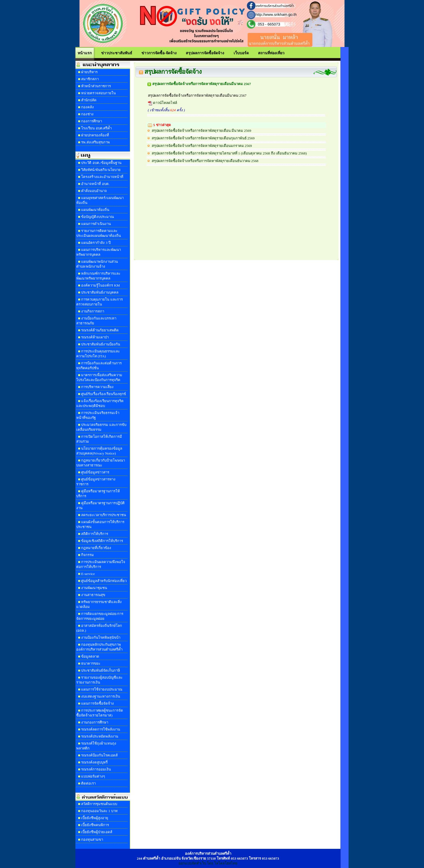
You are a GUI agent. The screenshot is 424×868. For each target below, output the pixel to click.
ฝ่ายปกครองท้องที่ (95, 135)
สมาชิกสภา (90, 79)
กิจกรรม (87, 555)
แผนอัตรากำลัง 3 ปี (96, 243)
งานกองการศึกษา (95, 722)
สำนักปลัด (89, 100)
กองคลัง (87, 107)
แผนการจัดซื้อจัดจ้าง (97, 703)
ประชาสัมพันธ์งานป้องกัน (101, 344)
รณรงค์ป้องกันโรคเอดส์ (99, 755)
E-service (88, 574)
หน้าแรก (85, 53)
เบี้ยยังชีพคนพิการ (95, 825)
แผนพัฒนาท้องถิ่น (95, 210)
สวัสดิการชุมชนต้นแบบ (99, 804)
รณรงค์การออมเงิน (96, 769)
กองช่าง (87, 114)
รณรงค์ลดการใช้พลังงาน (101, 729)
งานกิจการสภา (93, 311)
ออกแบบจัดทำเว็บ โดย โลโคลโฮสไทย (208, 863)
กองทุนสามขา (92, 840)
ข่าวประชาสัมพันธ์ (117, 53)
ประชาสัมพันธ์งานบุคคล (100, 292)
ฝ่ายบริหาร (89, 72)
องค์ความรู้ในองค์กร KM (100, 285)
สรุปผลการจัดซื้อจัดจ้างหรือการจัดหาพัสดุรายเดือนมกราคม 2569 (202, 146)
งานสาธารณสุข (93, 595)
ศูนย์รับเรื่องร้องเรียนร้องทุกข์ (104, 394)
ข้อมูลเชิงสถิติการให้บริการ (102, 541)
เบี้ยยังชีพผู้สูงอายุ (95, 818)
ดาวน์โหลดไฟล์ (163, 103)
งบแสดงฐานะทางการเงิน (101, 696)
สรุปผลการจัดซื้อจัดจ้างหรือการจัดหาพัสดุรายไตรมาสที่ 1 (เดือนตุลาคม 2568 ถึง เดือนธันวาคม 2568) (229, 153)
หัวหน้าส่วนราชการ (96, 86)
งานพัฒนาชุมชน (94, 588)
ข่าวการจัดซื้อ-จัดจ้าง (159, 53)
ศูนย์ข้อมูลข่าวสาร (95, 472)
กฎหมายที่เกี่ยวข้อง (96, 548)
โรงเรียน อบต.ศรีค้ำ (96, 128)
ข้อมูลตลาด (90, 656)
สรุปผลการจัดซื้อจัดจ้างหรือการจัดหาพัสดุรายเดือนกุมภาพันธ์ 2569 (203, 138)
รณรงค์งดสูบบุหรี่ (94, 762)
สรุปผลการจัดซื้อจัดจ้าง (205, 53)
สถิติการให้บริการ (95, 534)
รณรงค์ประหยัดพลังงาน (100, 736)
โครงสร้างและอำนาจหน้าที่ (102, 177)
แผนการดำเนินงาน (96, 224)
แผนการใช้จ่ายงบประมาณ (102, 689)
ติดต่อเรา (88, 783)
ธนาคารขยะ (91, 663)
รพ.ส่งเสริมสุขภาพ (95, 142)
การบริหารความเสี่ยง (97, 387)
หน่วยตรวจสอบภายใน (98, 93)
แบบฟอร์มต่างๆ (93, 776)
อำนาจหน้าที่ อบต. (95, 184)
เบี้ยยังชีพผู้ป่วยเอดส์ (97, 832)
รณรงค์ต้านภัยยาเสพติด (100, 330)
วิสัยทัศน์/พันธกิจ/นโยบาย (101, 170)
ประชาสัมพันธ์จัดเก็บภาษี (101, 670)
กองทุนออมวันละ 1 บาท (99, 811)
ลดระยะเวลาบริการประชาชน (104, 515)
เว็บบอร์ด (241, 53)
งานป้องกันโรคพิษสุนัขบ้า (101, 637)
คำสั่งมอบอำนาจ (94, 191)
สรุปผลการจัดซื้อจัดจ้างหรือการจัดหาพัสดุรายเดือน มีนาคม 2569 (201, 131)
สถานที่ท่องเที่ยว (271, 53)
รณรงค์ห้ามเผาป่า (95, 337)
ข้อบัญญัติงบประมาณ (97, 217)
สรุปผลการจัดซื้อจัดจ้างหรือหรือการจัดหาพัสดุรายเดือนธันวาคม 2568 (205, 161)
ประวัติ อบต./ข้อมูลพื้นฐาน (101, 163)
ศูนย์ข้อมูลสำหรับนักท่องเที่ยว (104, 581)
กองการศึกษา (92, 121)
